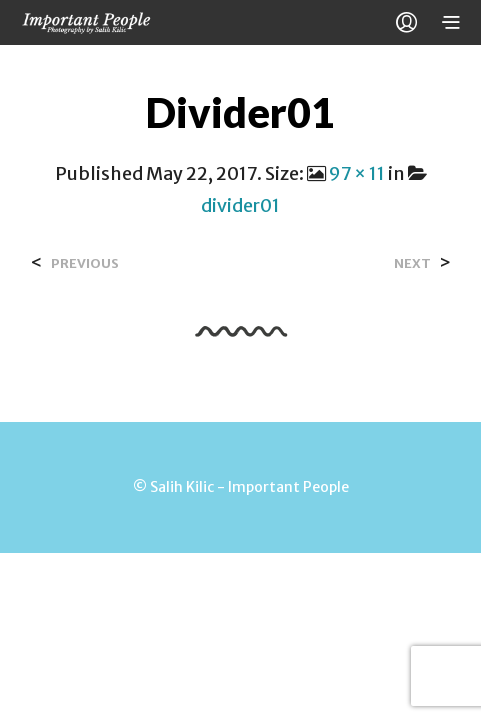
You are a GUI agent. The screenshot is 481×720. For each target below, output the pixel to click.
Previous (85, 263)
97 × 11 (357, 173)
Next (412, 263)
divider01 (240, 205)
